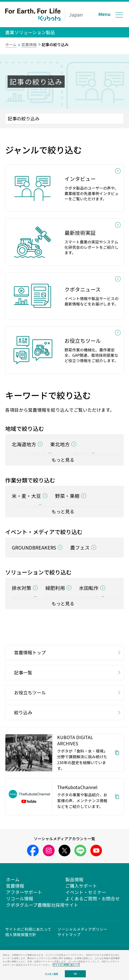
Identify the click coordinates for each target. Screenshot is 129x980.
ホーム (11, 44)
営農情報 (29, 44)
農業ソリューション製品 (30, 32)
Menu (104, 14)
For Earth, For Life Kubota (33, 15)
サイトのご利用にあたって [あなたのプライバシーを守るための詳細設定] (66, 965)
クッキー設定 (51, 974)
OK (75, 974)
